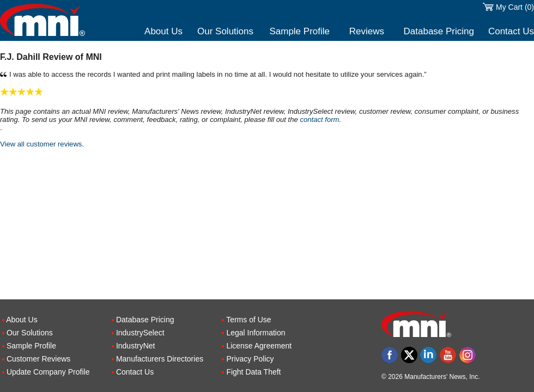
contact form (319, 120)
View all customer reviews (41, 144)
